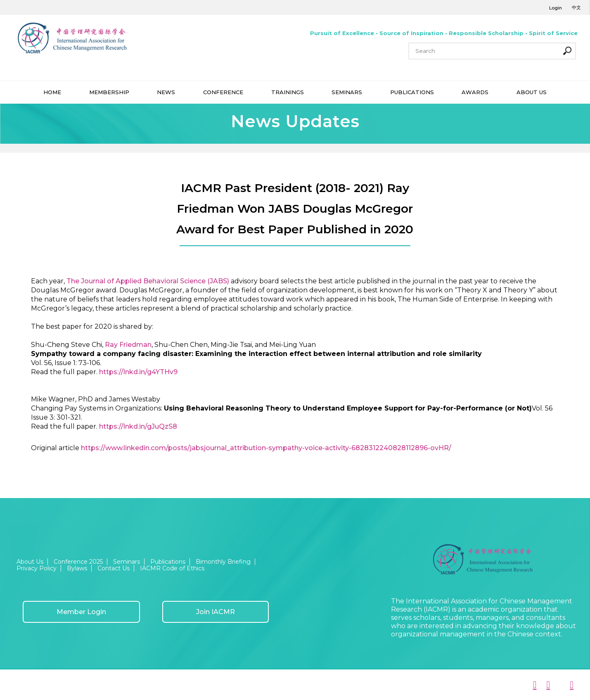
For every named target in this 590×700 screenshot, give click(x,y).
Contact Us (114, 568)
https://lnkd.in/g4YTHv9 (138, 372)
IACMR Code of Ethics (172, 568)
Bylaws (77, 568)
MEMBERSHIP (109, 92)
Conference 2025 (78, 562)
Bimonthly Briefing (223, 562)
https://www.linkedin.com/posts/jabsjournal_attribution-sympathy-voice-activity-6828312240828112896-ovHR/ (266, 448)
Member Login (81, 612)
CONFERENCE (223, 92)
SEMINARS (347, 92)
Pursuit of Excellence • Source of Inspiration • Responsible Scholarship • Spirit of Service (444, 33)
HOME (52, 92)
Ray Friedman (128, 345)
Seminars (127, 562)
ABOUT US (532, 92)
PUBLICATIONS (412, 92)
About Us (30, 562)
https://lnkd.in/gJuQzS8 (138, 426)
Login (556, 8)
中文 (576, 7)
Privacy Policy (37, 568)
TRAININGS (288, 92)
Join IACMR (216, 612)
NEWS (166, 92)
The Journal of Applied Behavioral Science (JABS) (148, 281)
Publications (168, 562)
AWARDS (475, 92)
